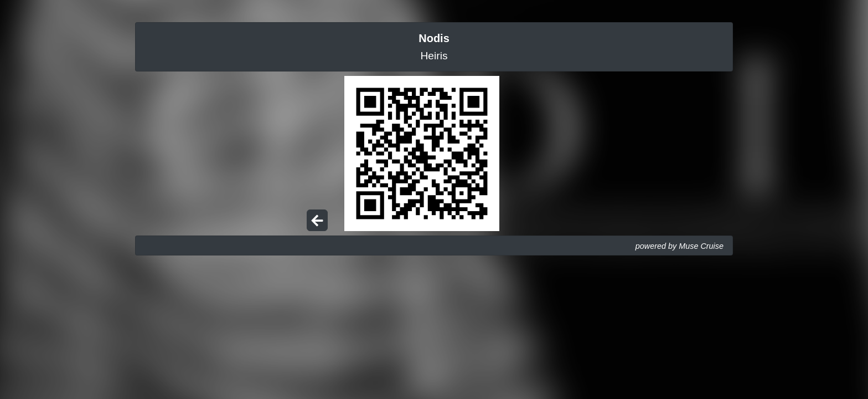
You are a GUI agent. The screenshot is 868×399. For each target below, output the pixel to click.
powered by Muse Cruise (680, 246)
